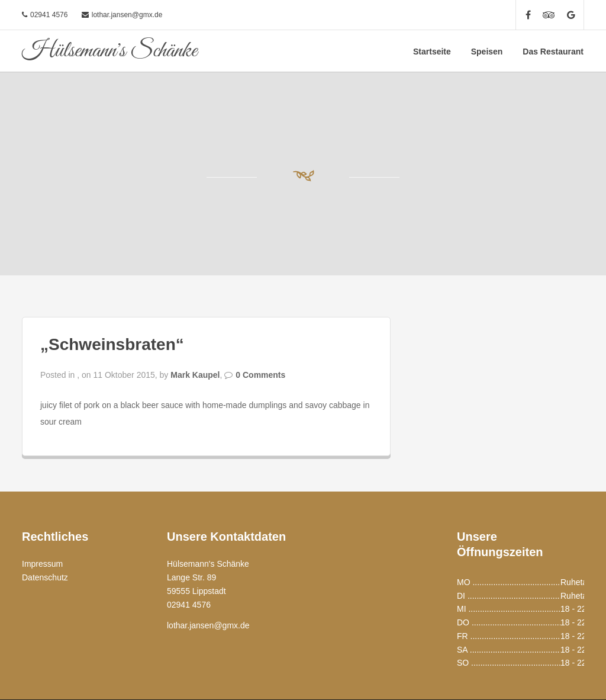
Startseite (432, 52)
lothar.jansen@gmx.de (127, 15)
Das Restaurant (553, 52)
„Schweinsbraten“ (112, 344)
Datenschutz (45, 577)
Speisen (487, 52)
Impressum (42, 564)
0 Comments (260, 375)
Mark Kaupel (195, 375)
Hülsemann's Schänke (109, 51)
